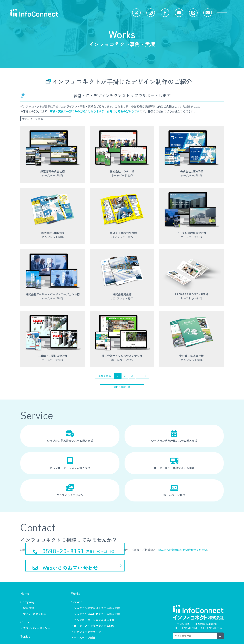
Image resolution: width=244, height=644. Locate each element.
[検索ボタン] (220, 623)
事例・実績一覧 (122, 387)
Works (76, 581)
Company (27, 589)
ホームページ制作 (174, 492)
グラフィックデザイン (70, 492)
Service (77, 589)
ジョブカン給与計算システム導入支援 (174, 438)
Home (25, 581)
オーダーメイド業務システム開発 (174, 465)
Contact (27, 609)
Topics (25, 623)
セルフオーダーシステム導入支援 (70, 465)
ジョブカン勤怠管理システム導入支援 (70, 438)
